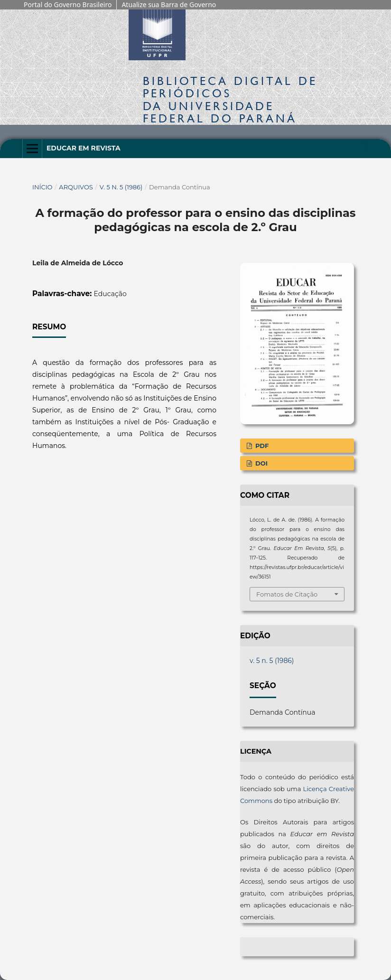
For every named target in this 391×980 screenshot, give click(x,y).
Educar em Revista (84, 148)
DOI (261, 463)
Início (42, 187)
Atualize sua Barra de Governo (169, 5)
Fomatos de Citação (287, 594)
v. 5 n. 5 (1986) (121, 187)
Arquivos (76, 187)
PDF (261, 446)
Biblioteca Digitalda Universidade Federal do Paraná (230, 100)
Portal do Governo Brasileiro (68, 5)
